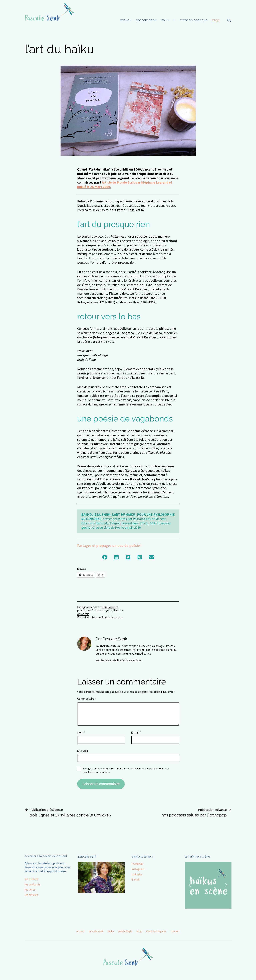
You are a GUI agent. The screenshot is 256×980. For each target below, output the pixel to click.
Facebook (137, 864)
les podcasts (33, 884)
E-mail (136, 732)
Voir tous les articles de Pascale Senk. (119, 660)
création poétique (194, 20)
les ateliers (31, 879)
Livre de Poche (114, 527)
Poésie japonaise (112, 617)
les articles (31, 895)
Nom (81, 732)
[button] (105, 557)
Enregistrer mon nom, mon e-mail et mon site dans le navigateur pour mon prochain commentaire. (126, 770)
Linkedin (137, 874)
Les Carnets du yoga (99, 610)
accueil (126, 20)
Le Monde (94, 617)
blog (216, 20)
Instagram (138, 869)
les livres (30, 889)
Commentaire (87, 699)
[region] (208, 885)
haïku (165, 20)
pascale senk (146, 20)
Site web (83, 751)
